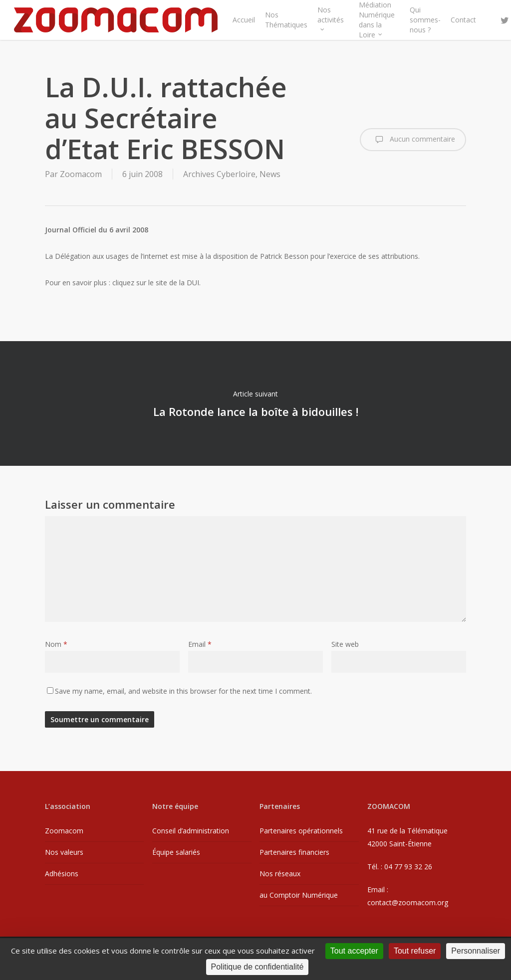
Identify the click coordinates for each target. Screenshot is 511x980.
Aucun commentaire (413, 140)
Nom (56, 644)
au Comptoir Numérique (299, 895)
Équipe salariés (176, 852)
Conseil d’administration (191, 831)
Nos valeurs (64, 852)
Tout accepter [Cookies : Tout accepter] (354, 951)
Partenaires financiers (294, 852)
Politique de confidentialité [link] (257, 967)
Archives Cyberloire (219, 174)
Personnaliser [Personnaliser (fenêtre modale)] (476, 951)
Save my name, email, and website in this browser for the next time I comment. (183, 691)
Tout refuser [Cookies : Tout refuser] (415, 951)
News (270, 174)
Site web (345, 644)
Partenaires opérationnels (301, 831)
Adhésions (62, 874)
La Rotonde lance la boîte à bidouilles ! (255, 403)
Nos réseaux (280, 874)
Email (200, 644)
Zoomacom (81, 174)
